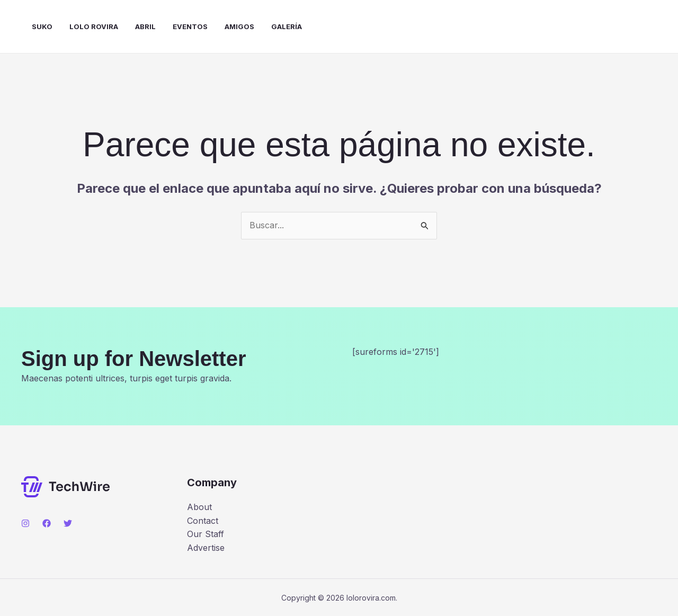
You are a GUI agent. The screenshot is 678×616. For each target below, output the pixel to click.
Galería (287, 26)
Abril (145, 26)
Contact (203, 521)
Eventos (190, 26)
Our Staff (206, 534)
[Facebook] (47, 523)
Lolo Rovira (94, 26)
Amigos (239, 26)
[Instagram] (25, 523)
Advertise (206, 548)
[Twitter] (68, 523)
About (199, 507)
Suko (42, 26)
